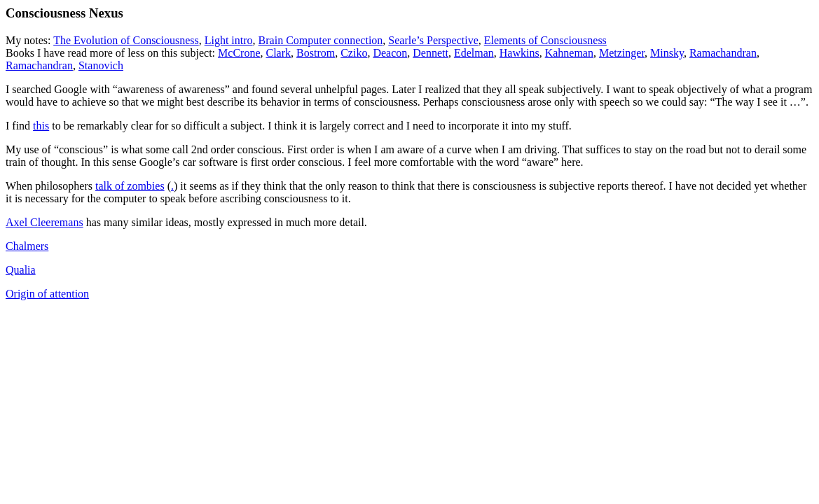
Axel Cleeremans (44, 222)
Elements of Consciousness (545, 40)
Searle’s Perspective (433, 40)
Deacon (390, 53)
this (41, 126)
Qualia (21, 270)
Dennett (431, 53)
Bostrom (316, 53)
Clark (278, 53)
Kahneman (569, 53)
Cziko (354, 53)
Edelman (474, 53)
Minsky (667, 53)
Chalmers (27, 246)
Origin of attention (47, 294)
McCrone (239, 53)
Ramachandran (723, 53)
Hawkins (519, 53)
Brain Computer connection (321, 40)
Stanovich (101, 65)
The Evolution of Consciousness (126, 40)
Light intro (229, 40)
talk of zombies (130, 186)
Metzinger (622, 53)
